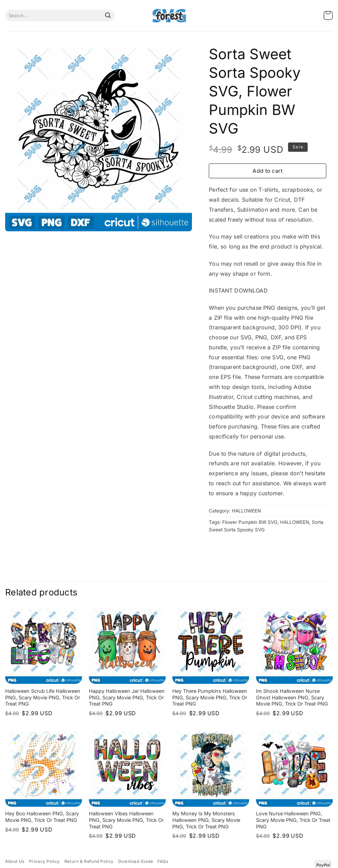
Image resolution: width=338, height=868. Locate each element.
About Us (15, 861)
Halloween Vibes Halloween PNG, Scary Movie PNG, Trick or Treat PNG (126, 820)
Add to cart (268, 171)
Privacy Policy (44, 861)
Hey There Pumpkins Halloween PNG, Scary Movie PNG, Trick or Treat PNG (210, 697)
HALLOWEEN (246, 511)
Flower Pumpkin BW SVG (250, 522)
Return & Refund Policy (89, 861)
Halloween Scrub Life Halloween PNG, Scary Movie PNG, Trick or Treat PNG (43, 697)
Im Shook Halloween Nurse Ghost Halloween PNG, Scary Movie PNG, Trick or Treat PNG (292, 697)
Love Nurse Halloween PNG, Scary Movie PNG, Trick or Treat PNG (293, 820)
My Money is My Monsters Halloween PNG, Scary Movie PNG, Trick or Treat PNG (206, 820)
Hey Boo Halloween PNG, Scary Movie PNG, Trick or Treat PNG (42, 817)
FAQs (163, 861)
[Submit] (108, 15)
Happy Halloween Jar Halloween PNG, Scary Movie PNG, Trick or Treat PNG (127, 697)
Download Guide (136, 861)
